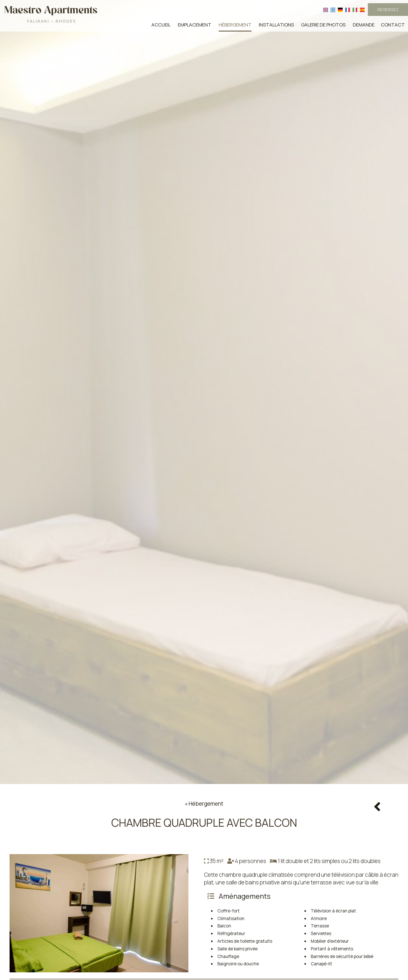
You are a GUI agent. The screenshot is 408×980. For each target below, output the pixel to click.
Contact (393, 25)
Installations (276, 25)
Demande (364, 25)
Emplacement (195, 25)
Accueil (161, 25)
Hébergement (235, 25)
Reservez (388, 10)
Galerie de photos (323, 25)
